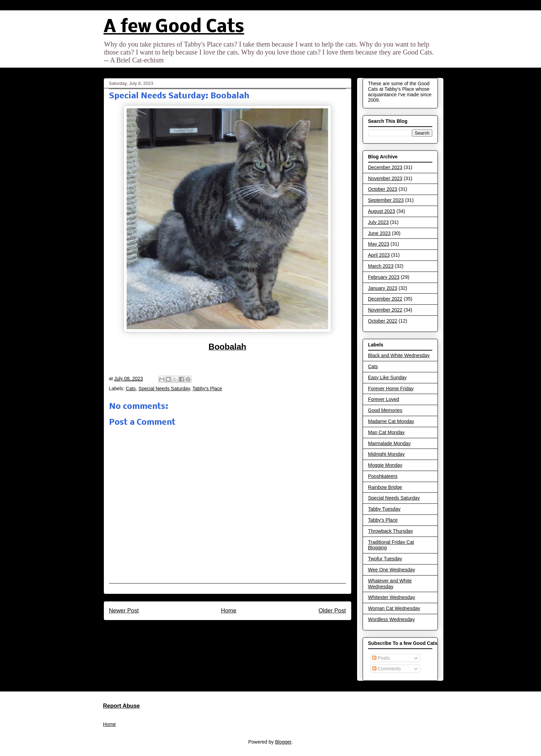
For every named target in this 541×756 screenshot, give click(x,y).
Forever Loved (384, 399)
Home (229, 611)
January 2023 (383, 288)
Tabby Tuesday (384, 509)
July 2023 (378, 222)
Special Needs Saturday (164, 389)
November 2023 (385, 178)
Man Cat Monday (387, 432)
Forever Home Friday (391, 389)
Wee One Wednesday (392, 570)
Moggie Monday (385, 465)
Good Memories (385, 410)
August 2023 (382, 211)
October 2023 (383, 189)
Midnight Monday (387, 454)
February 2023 (384, 277)
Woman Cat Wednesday (394, 608)
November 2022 (385, 310)
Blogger (283, 742)
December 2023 (385, 167)
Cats (131, 389)
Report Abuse (122, 706)
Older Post (332, 611)
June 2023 (379, 233)
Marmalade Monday (390, 443)
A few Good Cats (174, 27)
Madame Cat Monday (391, 421)
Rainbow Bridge (385, 487)
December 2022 (385, 299)
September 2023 (386, 200)
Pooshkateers (383, 476)
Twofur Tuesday (385, 559)
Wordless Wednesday (392, 619)
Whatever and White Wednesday (390, 584)
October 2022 (383, 321)
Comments (387, 669)
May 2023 (379, 244)
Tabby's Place (207, 389)
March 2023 (381, 266)
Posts (381, 658)
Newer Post (124, 611)
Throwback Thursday (391, 531)
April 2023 (379, 255)
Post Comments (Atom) (242, 629)
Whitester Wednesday (392, 597)
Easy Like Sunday (387, 377)
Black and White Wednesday (399, 355)
